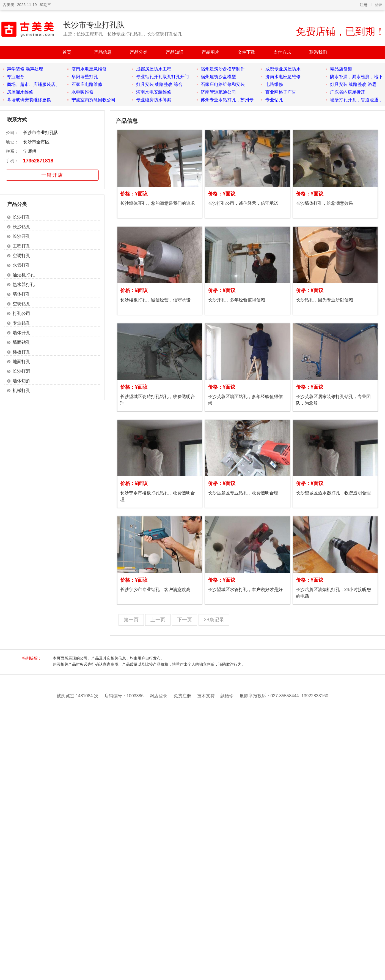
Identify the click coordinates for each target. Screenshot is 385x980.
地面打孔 (21, 362)
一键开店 (52, 175)
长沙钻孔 (21, 227)
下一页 (185, 620)
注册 (364, 5)
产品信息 (103, 52)
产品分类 (139, 52)
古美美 (9, 5)
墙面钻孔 (21, 342)
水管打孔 (21, 265)
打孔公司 (21, 313)
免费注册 (182, 696)
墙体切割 (21, 381)
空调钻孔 (21, 304)
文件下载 (246, 52)
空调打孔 (21, 256)
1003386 (135, 696)
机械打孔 (21, 390)
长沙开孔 (21, 236)
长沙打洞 (21, 371)
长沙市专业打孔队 (94, 25)
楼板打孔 (21, 352)
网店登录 (158, 696)
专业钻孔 (21, 323)
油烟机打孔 (24, 275)
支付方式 (282, 52)
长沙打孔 (21, 217)
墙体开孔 (21, 333)
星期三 (45, 5)
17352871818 (38, 161)
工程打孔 (21, 246)
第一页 (131, 620)
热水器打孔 (24, 285)
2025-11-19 (27, 5)
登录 (378, 5)
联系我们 (318, 52)
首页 (67, 52)
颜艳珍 (227, 696)
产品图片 (210, 52)
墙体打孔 (21, 294)
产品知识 (175, 52)
